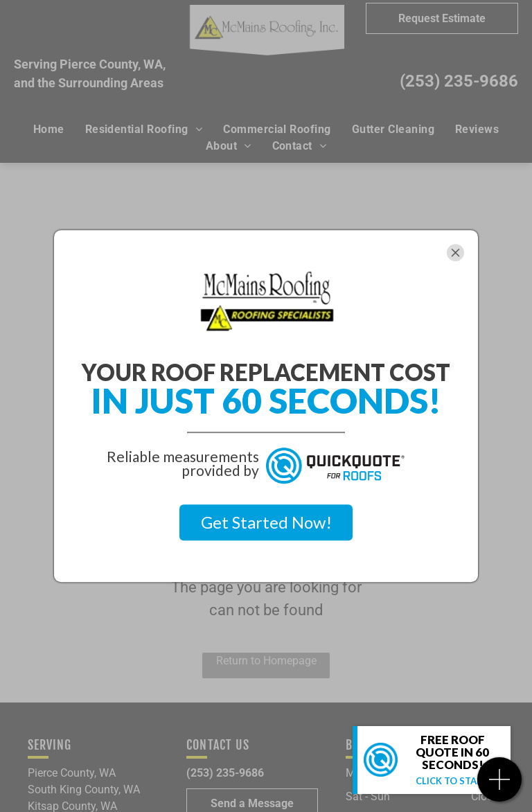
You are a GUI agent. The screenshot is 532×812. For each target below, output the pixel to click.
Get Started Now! (266, 522)
